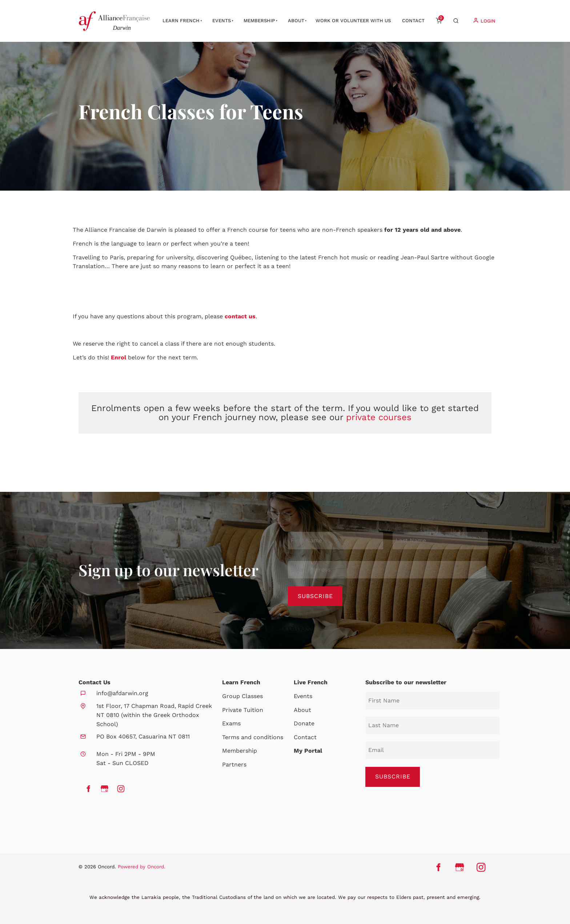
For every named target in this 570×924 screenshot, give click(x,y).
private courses (379, 417)
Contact (413, 21)
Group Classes (242, 696)
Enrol (119, 357)
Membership (259, 21)
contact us (240, 316)
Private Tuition (243, 710)
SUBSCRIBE (393, 776)
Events (222, 21)
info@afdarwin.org (122, 693)
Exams (231, 723)
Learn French (181, 21)
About (296, 21)
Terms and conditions (253, 737)
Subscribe (315, 596)
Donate (304, 723)
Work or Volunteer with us (353, 21)
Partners (234, 764)
